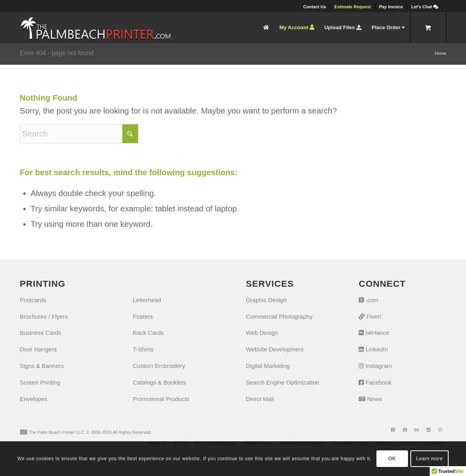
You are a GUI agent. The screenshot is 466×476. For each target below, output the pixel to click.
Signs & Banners (42, 366)
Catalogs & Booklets (159, 382)
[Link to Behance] (417, 430)
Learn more (430, 459)
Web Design (262, 333)
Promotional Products (161, 399)
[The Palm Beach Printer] (95, 27)
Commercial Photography (279, 316)
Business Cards (40, 333)
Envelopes (34, 399)
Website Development (275, 349)
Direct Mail (260, 399)
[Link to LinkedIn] (429, 430)
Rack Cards (148, 333)
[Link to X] (393, 430)
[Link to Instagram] (440, 430)
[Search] (79, 134)
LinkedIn (373, 349)
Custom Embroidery (159, 366)
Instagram (375, 366)
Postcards (33, 300)
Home (441, 53)
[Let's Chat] (425, 7)
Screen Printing (40, 382)
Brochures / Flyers (44, 316)
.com (369, 300)
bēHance (374, 333)
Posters (143, 316)
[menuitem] (315, 7)
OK (392, 459)
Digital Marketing (268, 366)
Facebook (375, 382)
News (370, 399)
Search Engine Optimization (283, 382)
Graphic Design (266, 300)
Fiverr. (371, 316)
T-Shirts (143, 349)
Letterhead (147, 300)
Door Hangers (38, 349)
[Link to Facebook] (405, 430)
